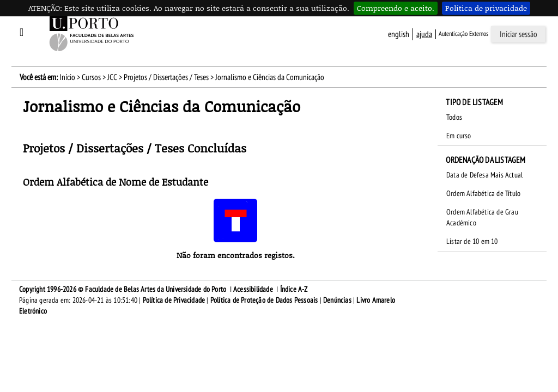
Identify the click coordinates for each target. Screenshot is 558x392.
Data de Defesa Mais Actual (484, 175)
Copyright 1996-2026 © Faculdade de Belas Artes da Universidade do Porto (123, 289)
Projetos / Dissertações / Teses (166, 77)
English (399, 34)
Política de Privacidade (174, 300)
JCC (112, 77)
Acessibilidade (253, 289)
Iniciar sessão (518, 34)
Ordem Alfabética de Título (483, 194)
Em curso (459, 136)
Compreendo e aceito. (396, 8)
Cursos (91, 77)
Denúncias (337, 300)
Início (67, 77)
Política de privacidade (486, 8)
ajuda (424, 34)
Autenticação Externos (463, 34)
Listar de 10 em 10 (472, 241)
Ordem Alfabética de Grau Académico (482, 218)
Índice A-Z (294, 289)
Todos (454, 117)
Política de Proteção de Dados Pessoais (264, 300)
